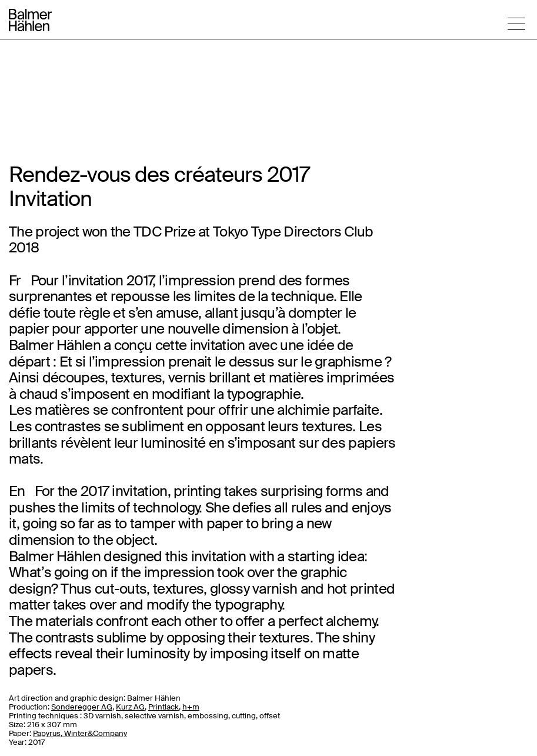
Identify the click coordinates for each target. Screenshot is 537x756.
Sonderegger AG (82, 707)
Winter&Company (96, 733)
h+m (191, 707)
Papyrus (47, 733)
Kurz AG (130, 707)
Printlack (164, 707)
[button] (516, 24)
